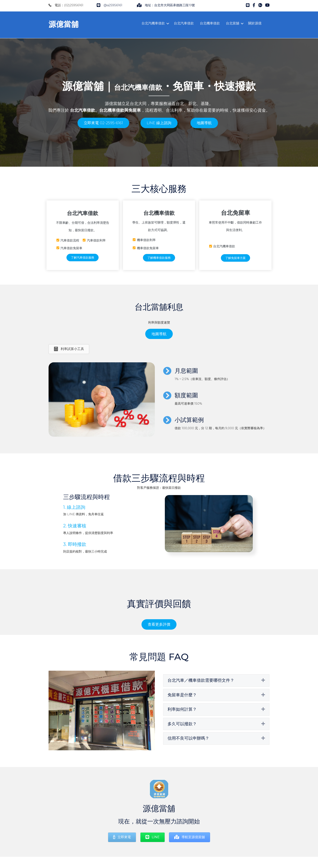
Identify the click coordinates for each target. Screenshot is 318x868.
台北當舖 (233, 23)
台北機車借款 (210, 23)
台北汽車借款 (184, 23)
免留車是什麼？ (182, 693)
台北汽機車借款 (153, 23)
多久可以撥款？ (182, 723)
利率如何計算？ (182, 708)
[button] (103, 122)
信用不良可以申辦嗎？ (188, 737)
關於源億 (255, 23)
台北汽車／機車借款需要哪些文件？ (201, 679)
